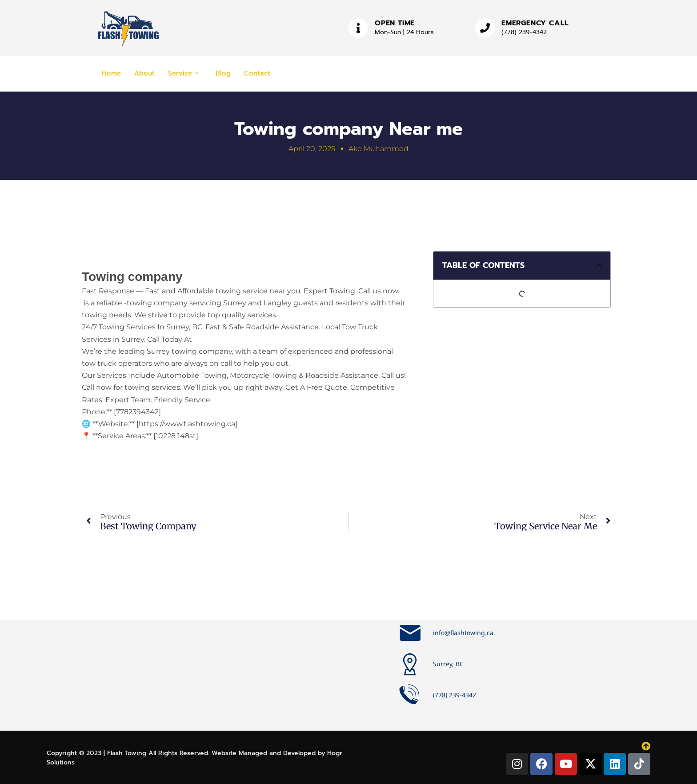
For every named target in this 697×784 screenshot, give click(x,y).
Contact (257, 73)
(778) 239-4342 (524, 32)
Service (184, 73)
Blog (223, 73)
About (144, 73)
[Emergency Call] (485, 28)
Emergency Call (535, 23)
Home (111, 73)
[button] (599, 265)
